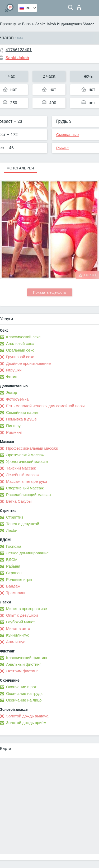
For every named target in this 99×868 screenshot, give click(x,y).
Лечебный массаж (23, 475)
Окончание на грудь (24, 694)
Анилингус (16, 642)
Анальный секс (20, 344)
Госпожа (14, 546)
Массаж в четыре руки (27, 481)
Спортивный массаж (25, 488)
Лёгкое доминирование (27, 553)
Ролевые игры (19, 580)
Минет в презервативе (27, 609)
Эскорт (12, 393)
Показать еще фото (50, 292)
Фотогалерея (20, 168)
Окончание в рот (21, 687)
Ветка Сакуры (19, 501)
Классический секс (23, 337)
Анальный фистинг (23, 664)
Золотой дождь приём (26, 723)
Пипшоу (13, 426)
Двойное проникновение (28, 363)
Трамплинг (16, 593)
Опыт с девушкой (22, 615)
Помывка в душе (21, 419)
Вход (79, 8)
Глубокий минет (21, 622)
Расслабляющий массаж (29, 495)
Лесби (12, 531)
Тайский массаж (21, 468)
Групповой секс (20, 357)
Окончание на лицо (24, 700)
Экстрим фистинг (22, 671)
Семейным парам (22, 413)
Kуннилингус (18, 635)
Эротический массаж (25, 455)
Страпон (14, 573)
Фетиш (12, 377)
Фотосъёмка (17, 399)
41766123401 (19, 50)
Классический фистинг (27, 658)
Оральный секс (20, 350)
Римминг (14, 432)
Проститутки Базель (17, 24)
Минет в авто (18, 629)
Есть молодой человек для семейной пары (45, 406)
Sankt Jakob (46, 24)
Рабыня (13, 566)
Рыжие (63, 148)
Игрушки (14, 370)
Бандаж (13, 586)
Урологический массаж (27, 462)
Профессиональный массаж (32, 448)
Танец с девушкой (23, 524)
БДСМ (12, 560)
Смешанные (68, 135)
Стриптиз (15, 517)
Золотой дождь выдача (27, 716)
